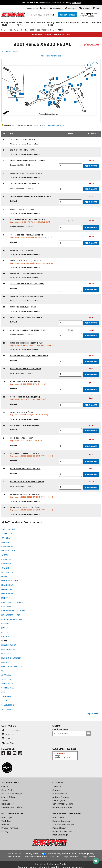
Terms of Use (15, 854)
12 (63, 91)
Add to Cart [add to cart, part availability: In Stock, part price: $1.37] (91, 474)
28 (70, 84)
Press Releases (60, 794)
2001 (32, 30)
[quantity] (70, 166)
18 (78, 85)
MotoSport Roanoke (62, 807)
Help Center (7, 804)
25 (58, 98)
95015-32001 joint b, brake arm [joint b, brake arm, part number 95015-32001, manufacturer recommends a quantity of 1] (25, 425)
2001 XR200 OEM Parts (46, 30)
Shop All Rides (88, 857)
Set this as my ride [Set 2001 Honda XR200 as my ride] (10, 51)
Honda (24, 30)
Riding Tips (7, 818)
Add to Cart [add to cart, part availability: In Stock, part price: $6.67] (91, 289)
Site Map (55, 857)
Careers (56, 790)
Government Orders (63, 804)
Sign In (5, 787)
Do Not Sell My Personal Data (61, 854)
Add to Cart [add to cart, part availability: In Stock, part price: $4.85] (91, 361)
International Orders (12, 807)
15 (75, 102)
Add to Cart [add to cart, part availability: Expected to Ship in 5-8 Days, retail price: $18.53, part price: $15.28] (91, 228)
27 (8, 87)
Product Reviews (10, 828)
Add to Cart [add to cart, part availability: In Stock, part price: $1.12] (91, 431)
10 (38, 96)
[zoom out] (95, 65)
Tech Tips (6, 821)
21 (49, 105)
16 (81, 84)
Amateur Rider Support (64, 825)
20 (50, 102)
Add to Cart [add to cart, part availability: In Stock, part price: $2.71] (91, 202)
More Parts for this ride (51, 56)
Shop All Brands (70, 857)
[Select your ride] (67, 15)
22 (50, 83)
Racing (5, 831)
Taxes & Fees (13, 857)
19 (72, 86)
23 (92, 75)
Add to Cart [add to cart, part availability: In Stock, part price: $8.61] (91, 323)
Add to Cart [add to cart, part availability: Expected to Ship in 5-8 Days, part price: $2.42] (91, 487)
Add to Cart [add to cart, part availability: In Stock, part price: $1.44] (91, 390)
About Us (57, 787)
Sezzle (4, 800)
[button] (85, 8)
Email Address (60, 730)
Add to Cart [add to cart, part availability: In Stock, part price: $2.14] (91, 462)
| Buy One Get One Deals (51, 34)
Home (4, 30)
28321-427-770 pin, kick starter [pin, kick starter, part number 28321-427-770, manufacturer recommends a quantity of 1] (25, 183)
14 (57, 79)
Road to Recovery (61, 821)
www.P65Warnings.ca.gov (53, 125)
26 (22, 94)
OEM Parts (14, 30)
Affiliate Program (61, 797)
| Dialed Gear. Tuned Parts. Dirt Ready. (51, 3)
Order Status (8, 790)
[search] (53, 15)
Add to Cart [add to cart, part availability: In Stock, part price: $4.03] (91, 446)
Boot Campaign (60, 835)
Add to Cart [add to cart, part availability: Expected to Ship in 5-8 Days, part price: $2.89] (91, 166)
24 (45, 86)
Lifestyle (5, 825)
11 (60, 95)
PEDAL (61, 30)
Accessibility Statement (35, 857)
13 (47, 92)
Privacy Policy (32, 854)
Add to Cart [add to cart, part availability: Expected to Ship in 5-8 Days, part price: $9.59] (91, 189)
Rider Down (58, 818)
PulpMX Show (59, 828)
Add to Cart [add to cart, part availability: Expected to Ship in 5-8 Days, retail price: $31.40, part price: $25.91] (91, 336)
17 (44, 90)
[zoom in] (88, 65)
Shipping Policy (87, 854)
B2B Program (59, 800)
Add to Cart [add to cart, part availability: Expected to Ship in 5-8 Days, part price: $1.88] (91, 374)
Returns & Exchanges (12, 794)
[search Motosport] (41, 15)
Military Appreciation (63, 831)
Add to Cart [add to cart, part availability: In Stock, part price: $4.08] (91, 243)
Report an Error (94, 714)
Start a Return (8, 797)
